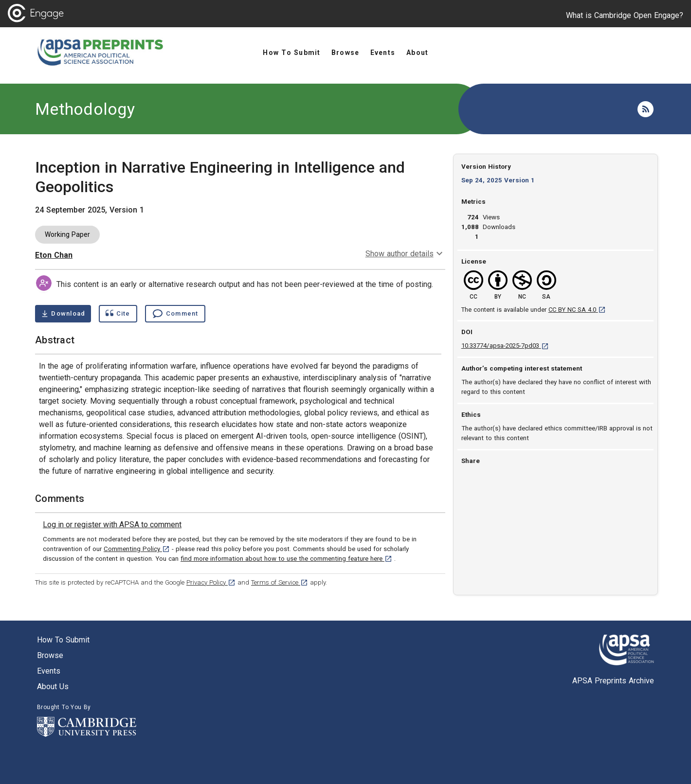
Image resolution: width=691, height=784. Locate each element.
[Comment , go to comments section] (175, 314)
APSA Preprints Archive (613, 681)
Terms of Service (280, 582)
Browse (50, 655)
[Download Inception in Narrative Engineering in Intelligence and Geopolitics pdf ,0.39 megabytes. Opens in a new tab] (63, 314)
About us (53, 686)
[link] (112, 525)
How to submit (63, 640)
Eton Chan (54, 255)
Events (49, 671)
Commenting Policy (137, 549)
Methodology (85, 109)
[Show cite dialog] (118, 314)
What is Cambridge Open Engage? (625, 15)
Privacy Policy (211, 582)
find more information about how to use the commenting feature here (286, 559)
